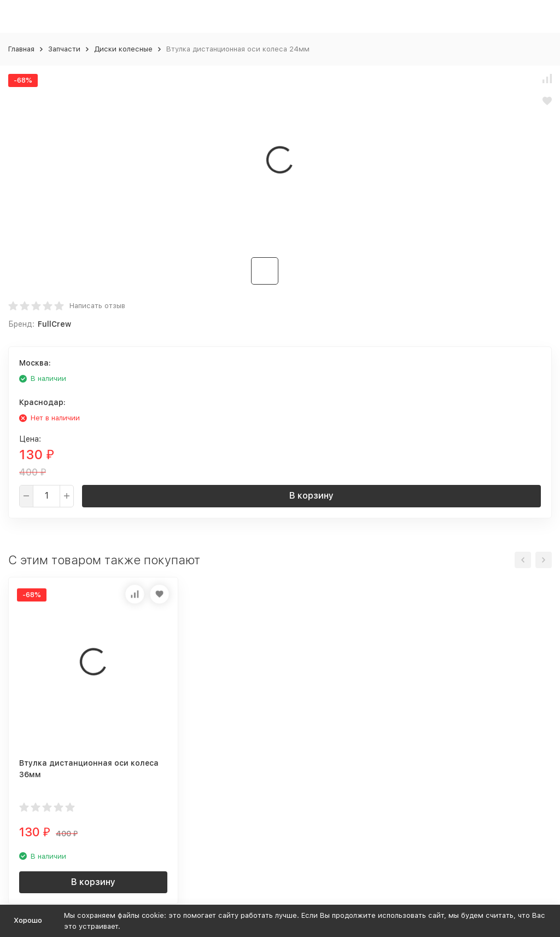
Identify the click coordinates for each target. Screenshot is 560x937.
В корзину (311, 496)
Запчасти (64, 49)
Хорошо (28, 920)
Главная (21, 49)
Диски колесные (123, 49)
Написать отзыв (97, 306)
